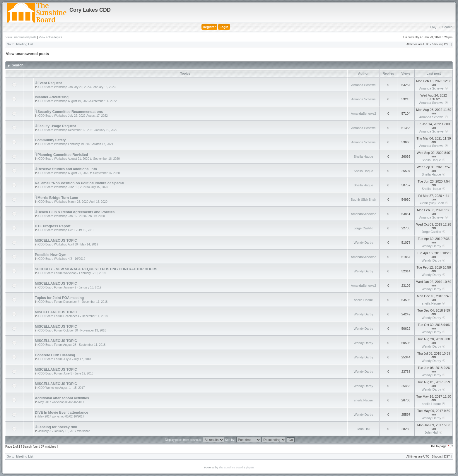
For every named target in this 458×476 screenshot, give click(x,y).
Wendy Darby (363, 243)
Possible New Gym (51, 255)
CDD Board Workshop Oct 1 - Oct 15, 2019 (66, 230)
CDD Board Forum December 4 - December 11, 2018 (73, 302)
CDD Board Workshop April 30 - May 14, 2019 (68, 244)
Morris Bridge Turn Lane (58, 198)
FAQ (433, 27)
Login (224, 27)
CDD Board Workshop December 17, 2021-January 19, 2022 (78, 130)
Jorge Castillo (364, 228)
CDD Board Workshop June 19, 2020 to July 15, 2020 (73, 187)
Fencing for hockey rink (57, 427)
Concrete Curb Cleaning (55, 355)
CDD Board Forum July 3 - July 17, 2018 (65, 359)
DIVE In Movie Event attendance (61, 413)
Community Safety (50, 140)
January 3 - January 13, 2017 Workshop (64, 431)
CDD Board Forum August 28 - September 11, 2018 (72, 345)
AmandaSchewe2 (363, 114)
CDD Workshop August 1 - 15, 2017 (62, 388)
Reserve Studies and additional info (67, 169)
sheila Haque (363, 300)
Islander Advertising (52, 97)
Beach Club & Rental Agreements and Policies (76, 212)
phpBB (250, 468)
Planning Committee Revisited (63, 155)
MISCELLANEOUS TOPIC (56, 240)
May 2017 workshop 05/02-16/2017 (61, 402)
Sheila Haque (363, 157)
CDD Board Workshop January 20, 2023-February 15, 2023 (77, 87)
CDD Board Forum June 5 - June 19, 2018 (66, 373)
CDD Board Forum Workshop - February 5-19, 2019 (72, 273)
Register (209, 27)
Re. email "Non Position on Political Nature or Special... (81, 183)
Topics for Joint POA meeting (59, 298)
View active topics (51, 37)
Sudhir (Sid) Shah (364, 200)
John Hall (363, 429)
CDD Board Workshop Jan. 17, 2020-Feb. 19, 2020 (72, 216)
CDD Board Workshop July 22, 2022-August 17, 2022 (73, 116)
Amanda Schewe (363, 85)
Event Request (50, 83)
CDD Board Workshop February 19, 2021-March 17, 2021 (76, 144)
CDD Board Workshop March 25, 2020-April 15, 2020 (73, 202)
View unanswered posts (21, 37)
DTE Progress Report (53, 226)
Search (447, 27)
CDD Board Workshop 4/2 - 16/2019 (62, 259)
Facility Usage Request (57, 126)
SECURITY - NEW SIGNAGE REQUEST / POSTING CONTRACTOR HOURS (96, 269)
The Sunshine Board (231, 468)
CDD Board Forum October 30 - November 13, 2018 (72, 330)
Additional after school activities (62, 398)
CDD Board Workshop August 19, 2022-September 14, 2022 (78, 101)
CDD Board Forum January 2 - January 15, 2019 (70, 287)
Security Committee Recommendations (70, 112)
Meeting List (25, 44)
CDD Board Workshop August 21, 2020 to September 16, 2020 (79, 159)
